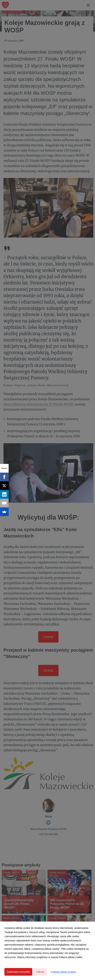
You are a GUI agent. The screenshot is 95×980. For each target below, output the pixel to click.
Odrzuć (40, 972)
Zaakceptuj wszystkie (18, 972)
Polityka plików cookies (63, 972)
